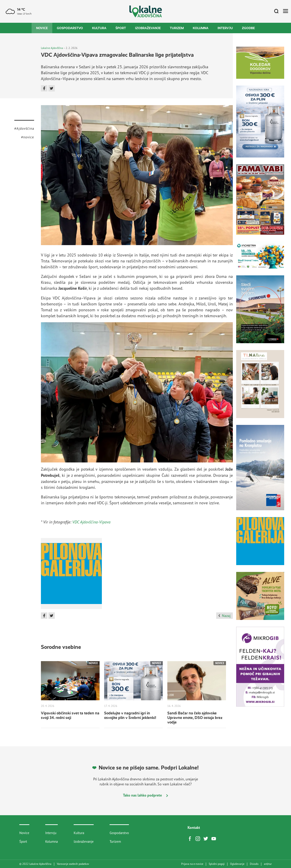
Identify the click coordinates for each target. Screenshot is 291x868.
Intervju (225, 28)
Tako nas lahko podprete (145, 795)
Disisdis (254, 864)
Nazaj (225, 616)
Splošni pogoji (217, 864)
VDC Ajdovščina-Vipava (91, 522)
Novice (42, 28)
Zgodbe (248, 28)
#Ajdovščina (24, 128)
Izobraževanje (148, 28)
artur (268, 864)
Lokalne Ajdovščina (52, 48)
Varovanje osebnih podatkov (73, 864)
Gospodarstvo (70, 28)
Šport (121, 28)
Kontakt (194, 827)
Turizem (177, 28)
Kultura (99, 28)
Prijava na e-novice (192, 864)
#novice (28, 137)
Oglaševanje (237, 864)
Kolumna (201, 28)
